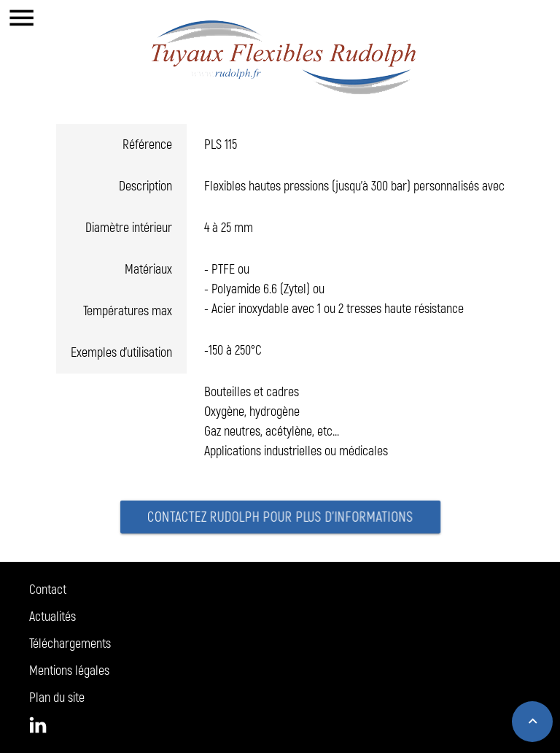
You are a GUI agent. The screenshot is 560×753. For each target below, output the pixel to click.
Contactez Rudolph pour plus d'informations (280, 518)
